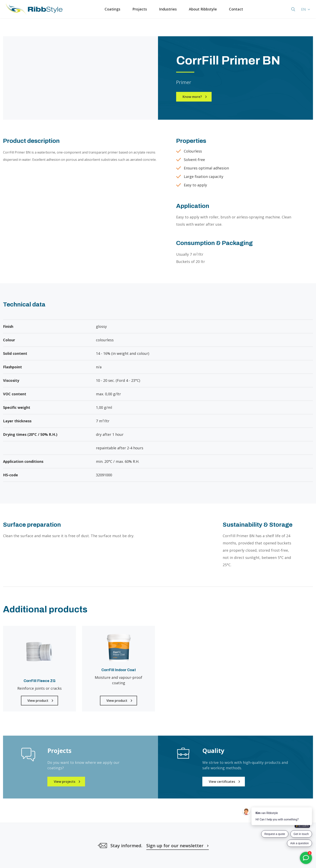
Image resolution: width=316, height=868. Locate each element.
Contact (236, 9)
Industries (168, 9)
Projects (140, 9)
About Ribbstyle (203, 9)
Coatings (112, 9)
